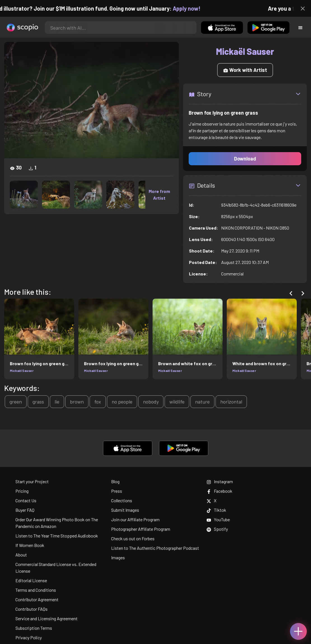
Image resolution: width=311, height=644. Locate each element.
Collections (122, 500)
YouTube (218, 519)
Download (245, 159)
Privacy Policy (29, 637)
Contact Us (26, 500)
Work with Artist (245, 70)
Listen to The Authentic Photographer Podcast (155, 548)
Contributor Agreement (37, 599)
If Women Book (30, 545)
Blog (115, 481)
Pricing (22, 491)
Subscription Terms (34, 628)
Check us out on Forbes (133, 538)
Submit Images (125, 510)
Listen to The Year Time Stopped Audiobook (57, 536)
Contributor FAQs (31, 609)
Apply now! (191, 8)
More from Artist (159, 194)
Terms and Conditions (36, 590)
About (21, 555)
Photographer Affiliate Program (141, 529)
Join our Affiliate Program (135, 519)
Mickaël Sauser (22, 371)
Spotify (217, 529)
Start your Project (32, 481)
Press (117, 491)
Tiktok (216, 510)
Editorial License (31, 580)
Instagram (220, 481)
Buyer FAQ (25, 510)
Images (118, 557)
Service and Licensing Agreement (46, 618)
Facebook (219, 491)
